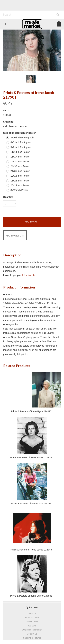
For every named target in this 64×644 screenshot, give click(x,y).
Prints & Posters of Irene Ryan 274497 (31, 411)
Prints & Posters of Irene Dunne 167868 (31, 596)
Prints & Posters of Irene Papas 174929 (31, 457)
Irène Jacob (28, 275)
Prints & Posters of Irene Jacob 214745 (31, 550)
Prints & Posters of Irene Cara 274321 (31, 504)
